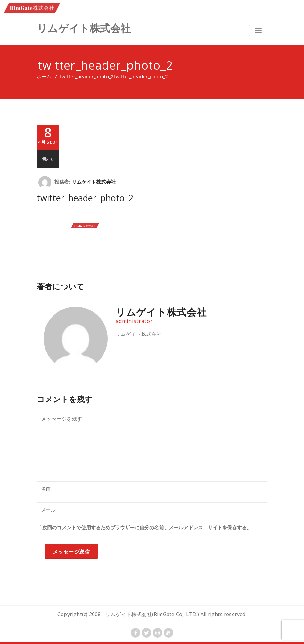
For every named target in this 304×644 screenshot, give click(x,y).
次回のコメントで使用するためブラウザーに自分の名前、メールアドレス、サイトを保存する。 (147, 527)
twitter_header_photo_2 (87, 76)
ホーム (44, 76)
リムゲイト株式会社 (94, 182)
